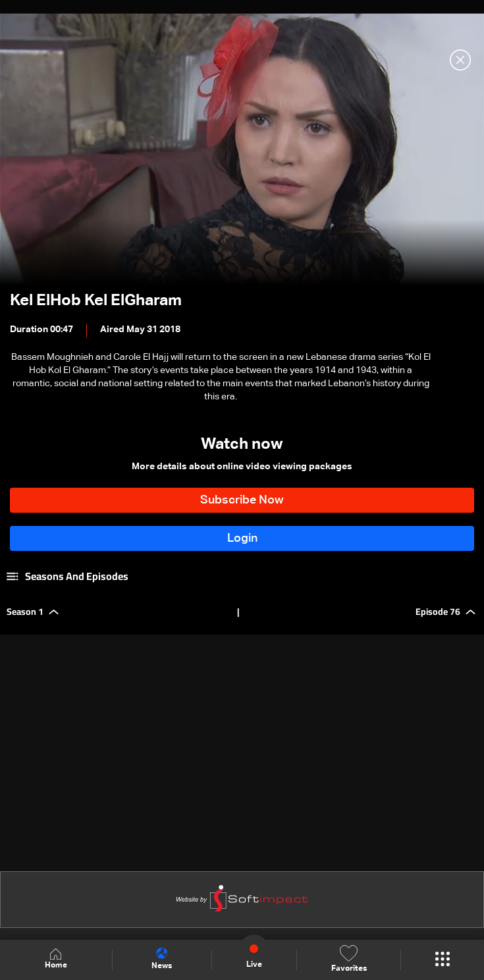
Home (56, 959)
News (162, 959)
